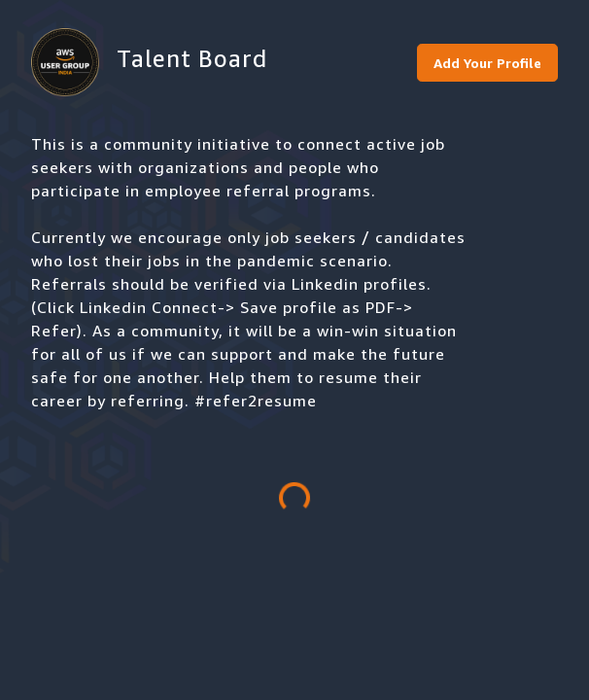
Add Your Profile (487, 63)
